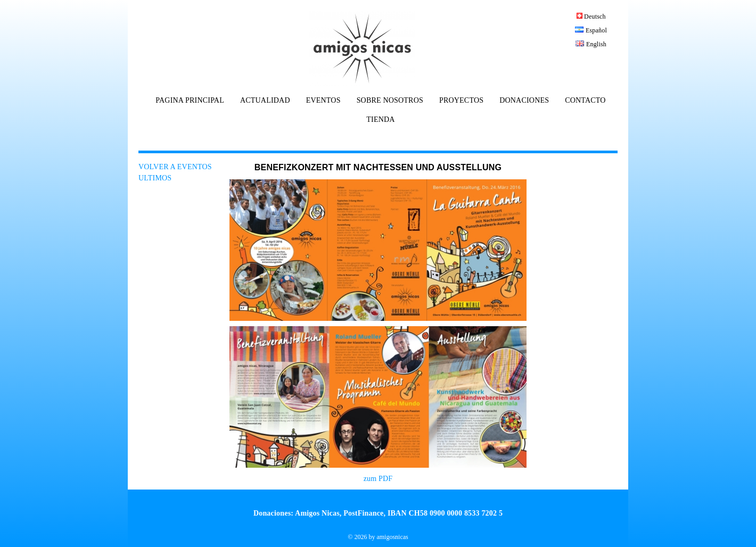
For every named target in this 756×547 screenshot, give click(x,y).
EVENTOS (323, 101)
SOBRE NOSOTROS (390, 101)
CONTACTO (585, 101)
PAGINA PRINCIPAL (190, 101)
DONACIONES (524, 101)
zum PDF (378, 479)
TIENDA (380, 120)
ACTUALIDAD (265, 101)
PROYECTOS (461, 101)
